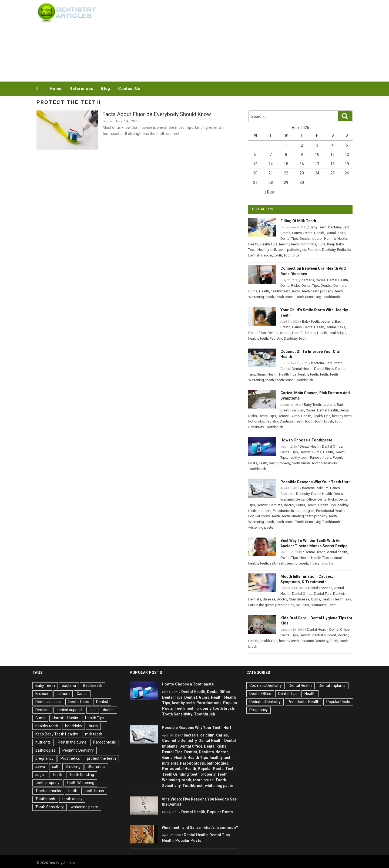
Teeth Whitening (80, 783)
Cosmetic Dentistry (295, 494)
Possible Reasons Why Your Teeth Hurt (315, 482)
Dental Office (332, 446)
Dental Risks (336, 233)
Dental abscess (320, 588)
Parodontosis (321, 457)
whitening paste (261, 527)
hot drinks (308, 244)
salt (272, 563)
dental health (337, 552)
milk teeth (278, 250)
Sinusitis (302, 605)
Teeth (306, 291)
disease (269, 599)
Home (56, 89)
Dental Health (314, 233)
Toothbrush (293, 255)
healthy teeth (289, 244)
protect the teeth (101, 758)
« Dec (269, 192)
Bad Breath (334, 363)
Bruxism (42, 694)
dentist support (324, 635)
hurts (322, 244)
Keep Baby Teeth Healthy (57, 734)
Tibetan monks (321, 563)
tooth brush (285, 297)
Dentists (340, 286)
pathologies (297, 250)
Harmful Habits (336, 239)
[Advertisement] (249, 40)
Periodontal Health (330, 511)
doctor (317, 239)
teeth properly (322, 291)
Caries (297, 233)
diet (93, 710)
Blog (105, 89)
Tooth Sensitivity (308, 297)
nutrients (264, 511)
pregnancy (44, 758)
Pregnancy (259, 710)
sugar (268, 255)
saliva (40, 766)
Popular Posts (259, 516)
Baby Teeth (318, 227)
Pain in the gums (261, 605)
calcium (298, 410)
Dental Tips (289, 239)
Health (253, 244)
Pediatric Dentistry (322, 250)
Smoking (73, 766)
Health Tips (269, 244)
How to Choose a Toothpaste (306, 440)
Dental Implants (332, 685)
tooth (278, 255)
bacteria (335, 227)
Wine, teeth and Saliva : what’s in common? (200, 828)
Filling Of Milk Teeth (298, 221)
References (81, 89)
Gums (253, 291)
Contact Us (129, 89)
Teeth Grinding (293, 516)
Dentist (305, 239)
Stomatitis (319, 605)
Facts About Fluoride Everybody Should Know (157, 114)
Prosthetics (70, 758)
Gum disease (299, 599)
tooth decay (72, 799)
